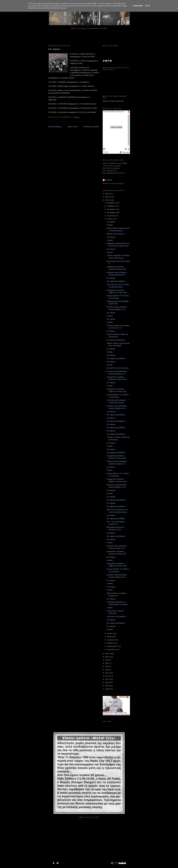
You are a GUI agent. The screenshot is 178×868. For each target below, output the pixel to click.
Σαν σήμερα (111, 222)
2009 (107, 686)
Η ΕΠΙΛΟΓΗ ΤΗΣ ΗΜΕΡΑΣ (116, 617)
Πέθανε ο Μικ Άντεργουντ (116, 234)
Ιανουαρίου (111, 649)
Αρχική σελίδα (72, 127)
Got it (148, 6)
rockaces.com (111, 171)
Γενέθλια (110, 225)
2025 (107, 197)
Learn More (138, 6)
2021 (107, 660)
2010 (107, 683)
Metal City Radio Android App (113, 101)
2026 (107, 194)
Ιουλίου (110, 219)
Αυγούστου (111, 216)
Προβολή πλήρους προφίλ (113, 184)
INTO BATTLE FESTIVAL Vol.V (118, 368)
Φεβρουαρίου (112, 646)
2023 (107, 654)
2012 (107, 676)
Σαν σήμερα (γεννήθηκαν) (116, 281)
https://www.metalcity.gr (111, 168)
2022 (107, 657)
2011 (107, 679)
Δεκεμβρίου (111, 203)
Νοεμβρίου (111, 206)
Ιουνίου (110, 633)
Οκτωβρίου (111, 209)
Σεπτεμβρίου (112, 212)
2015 (107, 666)
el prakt (109, 180)
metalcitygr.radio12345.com (116, 173)
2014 (107, 670)
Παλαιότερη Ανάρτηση (91, 127)
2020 (107, 663)
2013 (107, 673)
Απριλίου (110, 640)
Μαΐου (109, 637)
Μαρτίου (110, 643)
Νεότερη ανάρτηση (55, 127)
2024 (107, 200)
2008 (107, 689)
